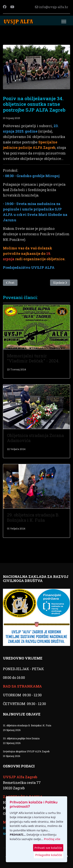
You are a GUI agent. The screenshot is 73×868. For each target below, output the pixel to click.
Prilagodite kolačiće (49, 855)
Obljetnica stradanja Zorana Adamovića (35, 438)
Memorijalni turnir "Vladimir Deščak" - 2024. (33, 358)
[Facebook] (5, 7)
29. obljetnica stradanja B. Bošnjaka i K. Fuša (33, 517)
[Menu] (64, 22)
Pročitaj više (52, 839)
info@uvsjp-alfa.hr (54, 7)
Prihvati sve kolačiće (48, 848)
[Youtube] (12, 7)
